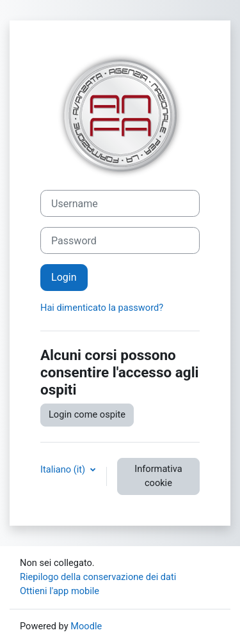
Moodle (86, 626)
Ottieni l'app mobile (60, 591)
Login (64, 277)
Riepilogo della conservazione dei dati (98, 577)
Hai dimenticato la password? (102, 308)
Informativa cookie (158, 476)
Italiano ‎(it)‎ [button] (64, 469)
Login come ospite (87, 414)
